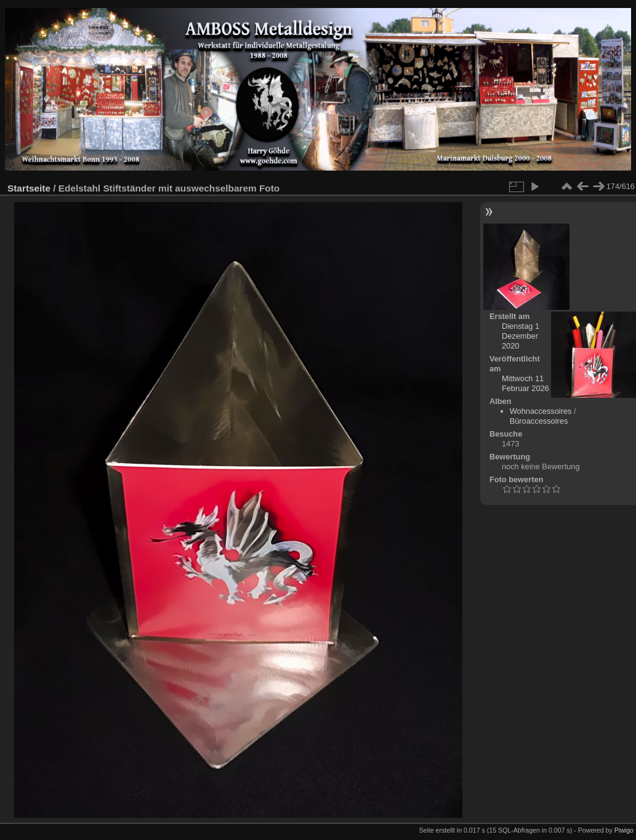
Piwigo (624, 830)
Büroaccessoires (539, 421)
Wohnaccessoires (541, 411)
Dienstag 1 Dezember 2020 (521, 336)
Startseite (29, 188)
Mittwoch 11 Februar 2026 (525, 383)
